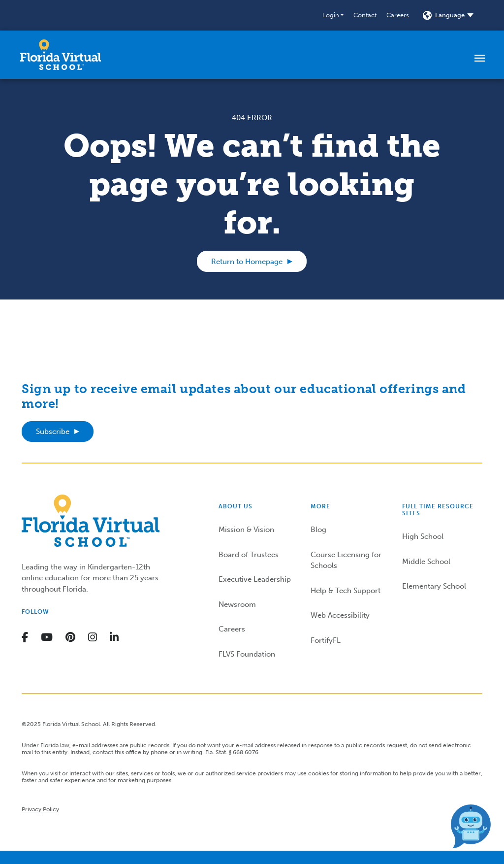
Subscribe (53, 432)
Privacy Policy (40, 809)
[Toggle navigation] (480, 58)
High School (423, 536)
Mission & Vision (246, 530)
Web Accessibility (340, 615)
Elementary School (434, 586)
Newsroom (237, 604)
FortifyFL (326, 640)
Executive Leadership (255, 579)
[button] (333, 15)
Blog (318, 530)
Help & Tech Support (346, 591)
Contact (365, 15)
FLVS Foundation (247, 654)
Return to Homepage (247, 262)
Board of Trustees (249, 555)
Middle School (426, 562)
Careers (398, 15)
